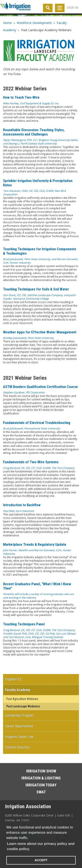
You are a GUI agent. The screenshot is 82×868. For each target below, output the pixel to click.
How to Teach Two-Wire (21, 97)
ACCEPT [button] (41, 860)
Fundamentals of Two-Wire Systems (31, 462)
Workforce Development (34, 23)
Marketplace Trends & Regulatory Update (35, 544)
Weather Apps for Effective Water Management (40, 332)
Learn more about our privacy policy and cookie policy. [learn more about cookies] (41, 846)
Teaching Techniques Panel (24, 624)
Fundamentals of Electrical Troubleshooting (37, 423)
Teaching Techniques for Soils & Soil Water (36, 289)
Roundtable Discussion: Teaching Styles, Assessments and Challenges (34, 132)
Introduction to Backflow (22, 505)
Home (7, 23)
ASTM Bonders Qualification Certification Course (40, 387)
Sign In (73, 8)
